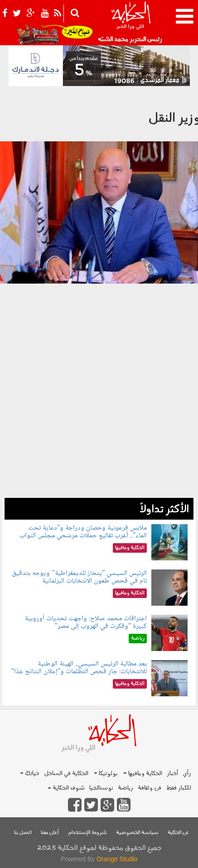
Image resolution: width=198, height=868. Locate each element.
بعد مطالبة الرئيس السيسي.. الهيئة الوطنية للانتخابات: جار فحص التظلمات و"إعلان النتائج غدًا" (79, 668)
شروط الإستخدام (87, 833)
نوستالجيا (101, 788)
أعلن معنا (50, 833)
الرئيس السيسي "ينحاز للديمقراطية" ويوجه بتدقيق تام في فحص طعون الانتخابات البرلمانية (79, 577)
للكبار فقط (179, 788)
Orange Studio (117, 859)
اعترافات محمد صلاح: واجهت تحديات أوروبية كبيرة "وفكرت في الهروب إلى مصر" (86, 623)
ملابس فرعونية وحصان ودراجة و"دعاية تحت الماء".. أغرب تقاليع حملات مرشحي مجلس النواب (83, 532)
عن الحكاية (178, 833)
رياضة (126, 788)
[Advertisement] (99, 399)
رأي (187, 774)
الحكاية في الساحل (66, 774)
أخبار (172, 774)
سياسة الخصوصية (137, 833)
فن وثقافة (150, 788)
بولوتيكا (106, 774)
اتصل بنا (23, 833)
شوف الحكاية (66, 788)
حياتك (30, 774)
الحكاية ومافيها (143, 774)
